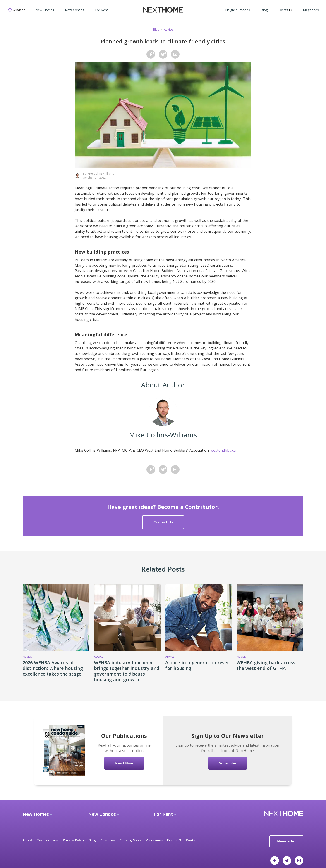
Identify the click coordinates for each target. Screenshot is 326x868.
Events (285, 10)
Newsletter (286, 841)
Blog (264, 10)
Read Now (124, 763)
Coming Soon (130, 840)
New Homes (45, 10)
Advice (168, 29)
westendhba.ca (223, 450)
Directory (108, 840)
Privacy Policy (74, 840)
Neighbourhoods (238, 10)
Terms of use (48, 840)
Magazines (311, 10)
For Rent (102, 10)
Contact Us (163, 522)
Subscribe (228, 763)
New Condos (75, 10)
